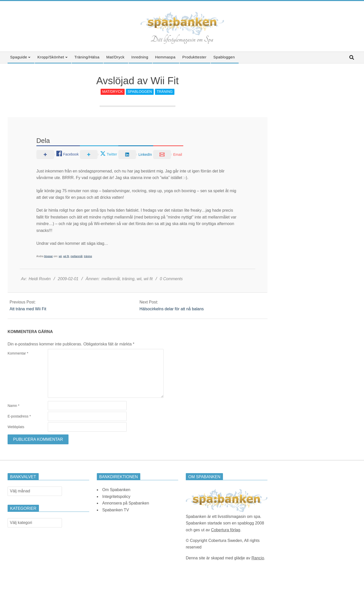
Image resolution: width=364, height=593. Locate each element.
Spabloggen (140, 92)
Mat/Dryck (113, 92)
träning (88, 256)
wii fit (66, 256)
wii (60, 256)
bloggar (48, 256)
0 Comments (171, 279)
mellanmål (76, 256)
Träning (165, 92)
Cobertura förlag (226, 530)
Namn (14, 406)
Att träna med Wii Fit (28, 309)
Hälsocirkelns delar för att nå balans (172, 309)
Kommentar (18, 353)
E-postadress (19, 416)
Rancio (258, 558)
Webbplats (16, 427)
